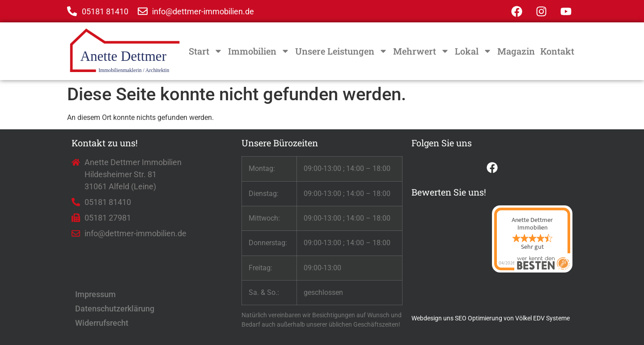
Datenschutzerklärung (115, 309)
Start (206, 51)
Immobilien (259, 51)
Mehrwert (421, 51)
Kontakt (557, 51)
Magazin (516, 51)
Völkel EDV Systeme (542, 318)
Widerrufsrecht (102, 323)
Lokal (473, 51)
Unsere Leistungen (341, 51)
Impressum (95, 294)
